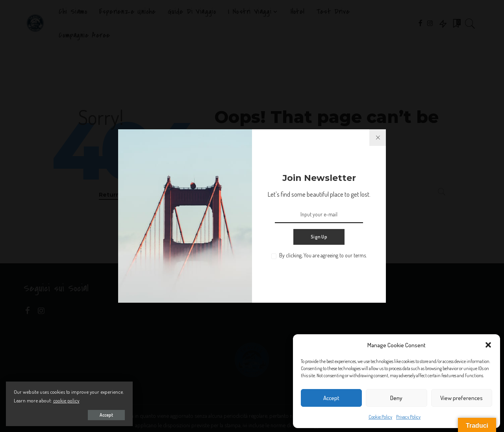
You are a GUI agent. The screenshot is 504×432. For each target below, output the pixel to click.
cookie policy (91, 400)
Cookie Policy (380, 417)
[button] (488, 345)
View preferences (461, 398)
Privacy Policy (408, 417)
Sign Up (319, 237)
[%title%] (378, 138)
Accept (331, 398)
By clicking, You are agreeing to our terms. (323, 255)
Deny (396, 398)
